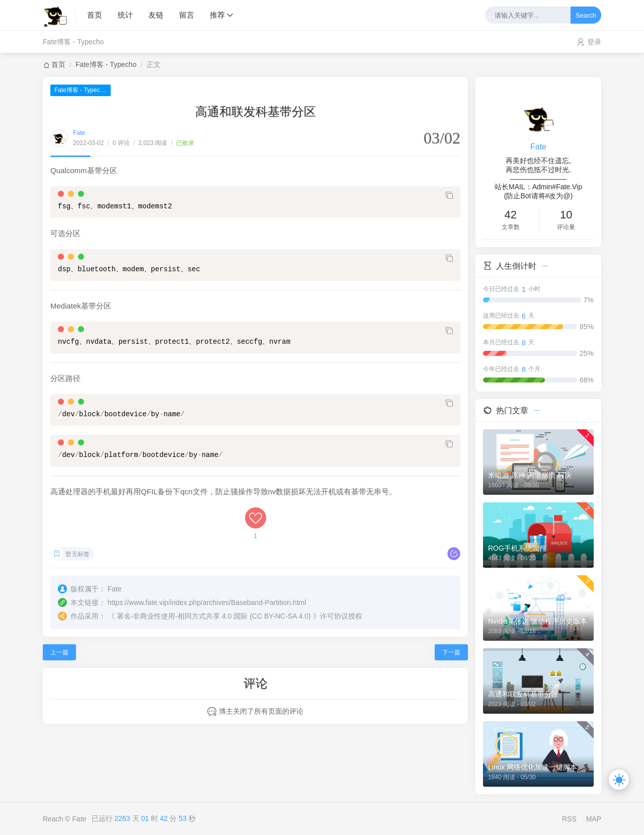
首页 (95, 15)
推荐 (217, 15)
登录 (594, 42)
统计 (125, 15)
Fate (79, 133)
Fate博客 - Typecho (73, 42)
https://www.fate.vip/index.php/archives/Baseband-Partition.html (207, 602)
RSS (569, 819)
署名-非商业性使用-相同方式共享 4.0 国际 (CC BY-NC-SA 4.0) (214, 616)
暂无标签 (77, 554)
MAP (594, 819)
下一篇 (451, 652)
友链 (156, 15)
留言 (187, 15)
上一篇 (59, 652)
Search (586, 15)
